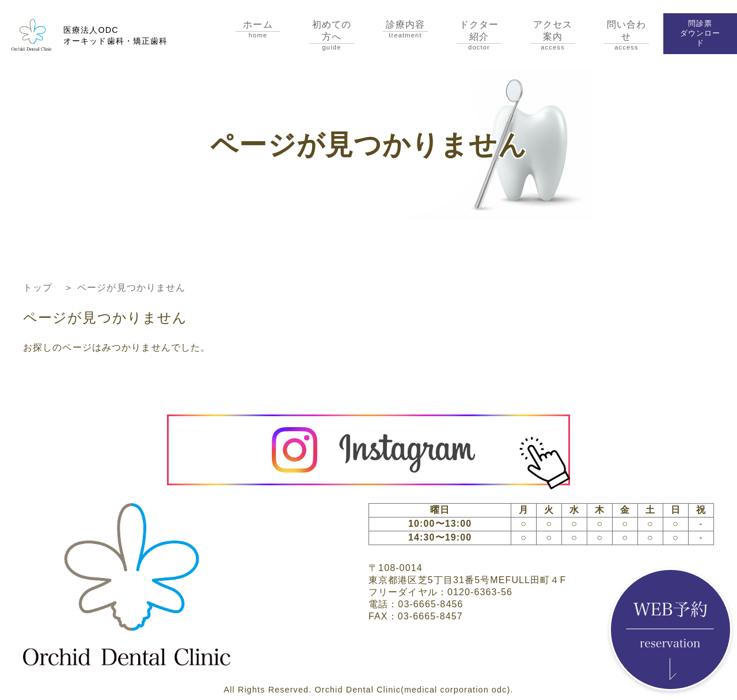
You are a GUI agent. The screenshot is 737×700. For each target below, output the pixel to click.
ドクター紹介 (479, 35)
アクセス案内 (553, 35)
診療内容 (405, 29)
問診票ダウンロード (700, 33)
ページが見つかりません (131, 288)
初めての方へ (332, 35)
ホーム (258, 29)
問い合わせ (626, 35)
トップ (38, 288)
